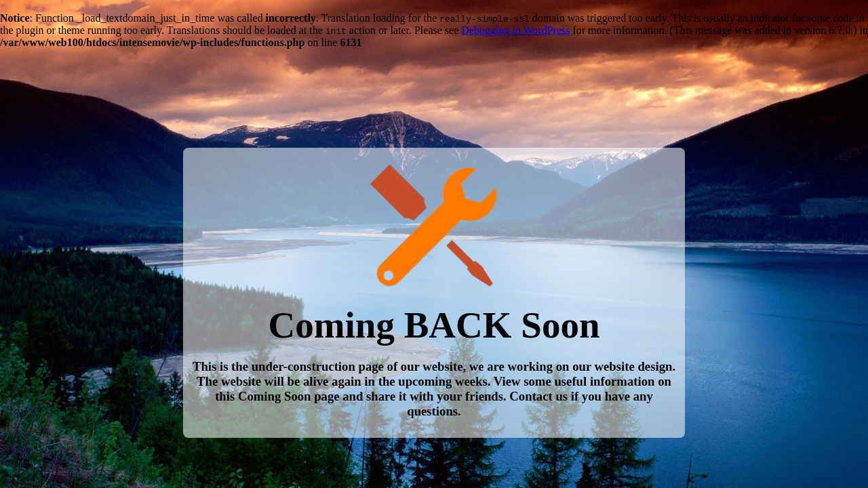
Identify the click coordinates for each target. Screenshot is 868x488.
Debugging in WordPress (515, 30)
